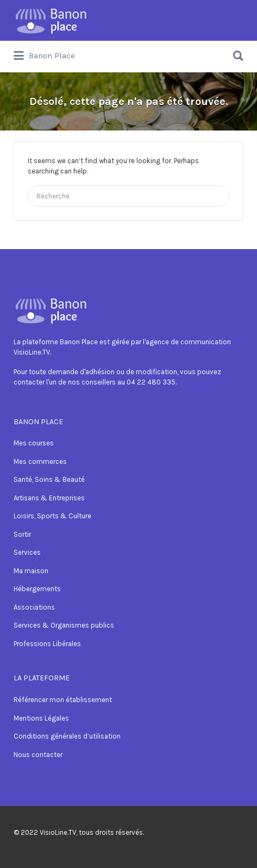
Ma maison (31, 571)
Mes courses (34, 443)
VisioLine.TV (58, 832)
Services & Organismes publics (64, 625)
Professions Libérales (47, 644)
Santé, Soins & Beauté (49, 479)
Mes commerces (40, 461)
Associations (34, 607)
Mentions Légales (41, 718)
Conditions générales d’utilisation (67, 736)
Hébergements (37, 589)
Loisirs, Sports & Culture (52, 516)
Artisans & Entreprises (49, 498)
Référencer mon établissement (63, 700)
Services (27, 552)
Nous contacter (38, 755)
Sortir (22, 534)
